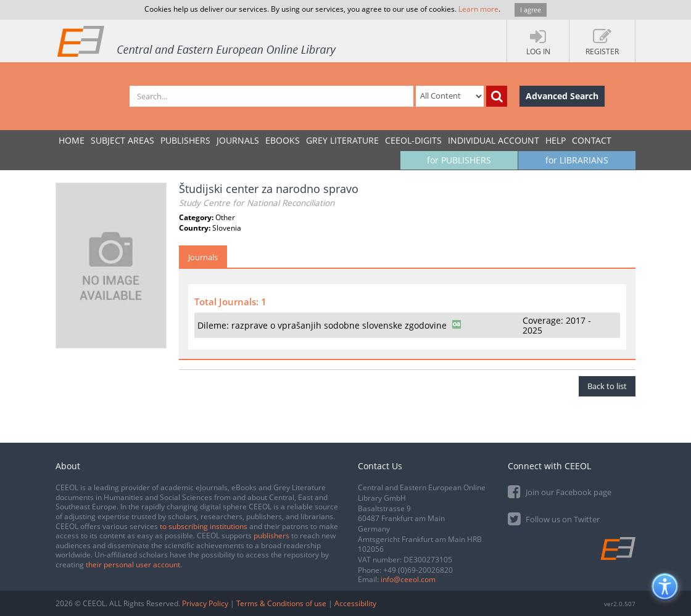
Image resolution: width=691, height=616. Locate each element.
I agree (531, 10)
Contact (592, 140)
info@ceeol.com (408, 579)
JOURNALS (238, 140)
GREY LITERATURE (342, 140)
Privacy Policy (205, 603)
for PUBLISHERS (459, 160)
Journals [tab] (203, 257)
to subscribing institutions (204, 526)
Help (556, 140)
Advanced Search (562, 96)
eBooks (283, 140)
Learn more (478, 9)
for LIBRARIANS (577, 160)
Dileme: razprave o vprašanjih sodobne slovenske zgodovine (322, 325)
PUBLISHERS (185, 140)
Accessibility (355, 603)
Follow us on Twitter (554, 518)
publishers (271, 536)
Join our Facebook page (560, 491)
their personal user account (133, 565)
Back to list (607, 386)
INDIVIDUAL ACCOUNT (494, 140)
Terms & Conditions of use (281, 603)
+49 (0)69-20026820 (418, 570)
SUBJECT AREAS (122, 140)
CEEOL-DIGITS (413, 140)
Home (72, 140)
